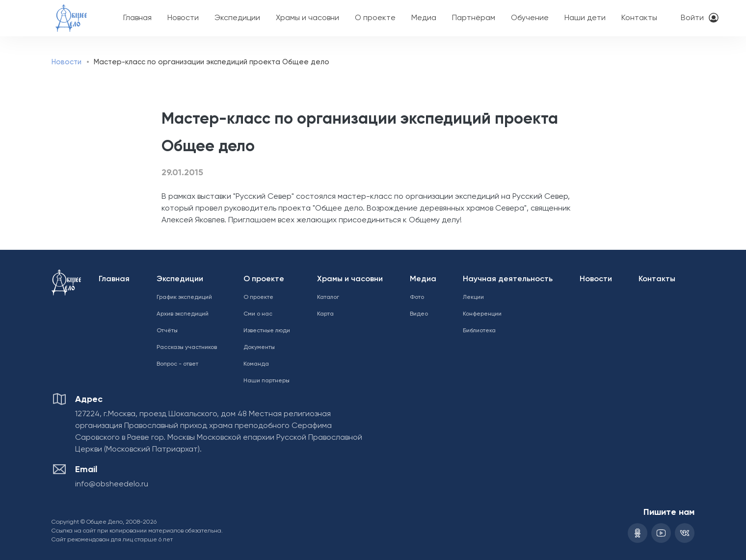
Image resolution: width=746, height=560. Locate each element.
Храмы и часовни (307, 18)
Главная (137, 18)
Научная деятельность (508, 279)
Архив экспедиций (183, 314)
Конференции (482, 314)
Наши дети (585, 18)
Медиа (424, 18)
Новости (183, 18)
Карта (325, 314)
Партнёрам (474, 18)
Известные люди (267, 331)
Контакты (639, 18)
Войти (692, 18)
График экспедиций (184, 297)
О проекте (375, 18)
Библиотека (479, 331)
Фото (417, 297)
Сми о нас (258, 314)
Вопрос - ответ (177, 364)
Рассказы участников (187, 347)
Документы (259, 347)
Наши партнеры (266, 381)
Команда (256, 364)
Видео (419, 314)
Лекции (473, 297)
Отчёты (167, 331)
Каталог (328, 297)
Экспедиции (237, 18)
